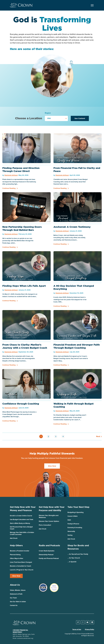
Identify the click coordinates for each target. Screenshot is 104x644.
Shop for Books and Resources (78, 547)
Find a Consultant (45, 525)
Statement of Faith (16, 594)
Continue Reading (9, 188)
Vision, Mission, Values (18, 590)
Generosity (71, 531)
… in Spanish (72, 562)
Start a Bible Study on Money (20, 523)
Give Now (16, 576)
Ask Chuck (14, 538)
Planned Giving (15, 555)
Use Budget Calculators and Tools (22, 519)
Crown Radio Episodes (47, 551)
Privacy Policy (90, 629)
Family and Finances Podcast (49, 558)
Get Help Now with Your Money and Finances (23, 509)
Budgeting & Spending (76, 512)
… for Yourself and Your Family (78, 554)
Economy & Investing (75, 528)
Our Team (13, 598)
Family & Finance (73, 524)
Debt (69, 520)
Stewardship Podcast (46, 555)
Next (98, 436)
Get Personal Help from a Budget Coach (21, 528)
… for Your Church (74, 558)
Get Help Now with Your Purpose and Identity (52, 509)
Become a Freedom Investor (20, 551)
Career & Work (73, 516)
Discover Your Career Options (49, 521)
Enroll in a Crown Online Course (21, 516)
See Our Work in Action (18, 602)
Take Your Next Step (78, 507)
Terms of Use (77, 629)
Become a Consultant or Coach (21, 566)
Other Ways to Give (17, 558)
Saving (70, 535)
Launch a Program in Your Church (22, 570)
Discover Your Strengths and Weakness (49, 516)
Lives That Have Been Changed (21, 562)
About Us (15, 585)
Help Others (16, 545)
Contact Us (14, 605)
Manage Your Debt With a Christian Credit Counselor (22, 533)
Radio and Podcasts (49, 545)
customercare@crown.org (25, 638)
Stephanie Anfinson (11, 175)
